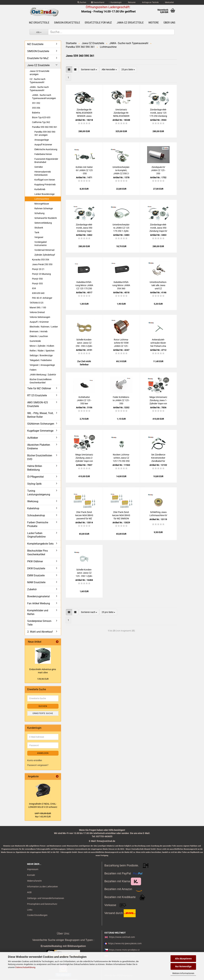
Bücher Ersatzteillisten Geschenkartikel (41, 381)
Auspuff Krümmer (43, 145)
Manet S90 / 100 (38, 307)
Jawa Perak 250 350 (42, 264)
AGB (29, 892)
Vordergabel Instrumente (40, 244)
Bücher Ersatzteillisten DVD (40, 457)
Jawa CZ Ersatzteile (130, 23)
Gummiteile (35, 341)
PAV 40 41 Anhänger (42, 298)
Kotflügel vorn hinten (45, 180)
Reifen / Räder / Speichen (42, 351)
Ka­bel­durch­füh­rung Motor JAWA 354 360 (121, 285)
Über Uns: (63, 934)
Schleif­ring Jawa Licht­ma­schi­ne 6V (158, 514)
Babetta (36, 113)
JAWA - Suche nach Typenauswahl (39, 89)
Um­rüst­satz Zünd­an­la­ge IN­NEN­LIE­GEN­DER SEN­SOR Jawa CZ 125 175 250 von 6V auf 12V (121, 113)
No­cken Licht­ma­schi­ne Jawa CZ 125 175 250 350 (121, 458)
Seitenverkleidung (43, 223)
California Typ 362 (41, 122)
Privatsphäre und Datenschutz (42, 904)
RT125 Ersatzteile (37, 395)
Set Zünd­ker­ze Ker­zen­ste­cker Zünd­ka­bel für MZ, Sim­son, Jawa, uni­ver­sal (158, 458)
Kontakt (31, 875)
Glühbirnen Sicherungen (41, 424)
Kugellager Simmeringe (40, 431)
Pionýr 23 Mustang (41, 274)
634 (34, 288)
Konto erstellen (35, 760)
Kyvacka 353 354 (41, 260)
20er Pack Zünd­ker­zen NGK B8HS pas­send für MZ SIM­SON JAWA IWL (84, 515)
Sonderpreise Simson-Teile (40, 623)
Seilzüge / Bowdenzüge (41, 355)
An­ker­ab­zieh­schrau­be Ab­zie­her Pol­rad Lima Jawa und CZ (158, 343)
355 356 (36, 108)
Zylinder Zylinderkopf (45, 255)
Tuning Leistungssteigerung (39, 493)
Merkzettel (169, 2)
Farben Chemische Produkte (38, 524)
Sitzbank (39, 228)
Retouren (131, 2)
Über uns (169, 23)
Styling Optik (34, 484)
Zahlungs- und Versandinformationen (46, 898)
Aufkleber (33, 438)
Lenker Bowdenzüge (44, 194)
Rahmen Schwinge (44, 208)
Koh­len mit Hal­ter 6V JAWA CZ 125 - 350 (84, 170)
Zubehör (32, 589)
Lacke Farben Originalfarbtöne (36, 535)
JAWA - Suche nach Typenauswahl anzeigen (44, 97)
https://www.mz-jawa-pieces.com (125, 943)
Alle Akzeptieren (183, 959)
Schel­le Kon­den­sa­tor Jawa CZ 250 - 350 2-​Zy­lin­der (84, 343)
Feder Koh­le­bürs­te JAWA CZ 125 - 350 (121, 400)
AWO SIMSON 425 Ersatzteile (38, 404)
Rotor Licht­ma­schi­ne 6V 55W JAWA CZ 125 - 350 (121, 343)
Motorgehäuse (42, 204)
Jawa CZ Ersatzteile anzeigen (39, 73)
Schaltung (39, 213)
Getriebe (39, 167)
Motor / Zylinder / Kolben (42, 346)
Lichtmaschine (42, 199)
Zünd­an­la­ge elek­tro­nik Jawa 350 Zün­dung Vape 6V (158, 228)
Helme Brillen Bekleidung (35, 468)
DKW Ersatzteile (36, 568)
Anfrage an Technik (149, 2)
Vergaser (39, 237)
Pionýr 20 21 (38, 269)
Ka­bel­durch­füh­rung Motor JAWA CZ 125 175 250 (84, 285)
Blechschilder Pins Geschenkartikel (38, 553)
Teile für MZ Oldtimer (39, 388)
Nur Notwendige (183, 966)
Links (30, 910)
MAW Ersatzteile (36, 582)
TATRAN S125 (36, 303)
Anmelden (43, 753)
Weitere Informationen (183, 973)
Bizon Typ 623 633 (41, 117)
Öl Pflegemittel (35, 477)
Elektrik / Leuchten (39, 336)
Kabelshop (33, 508)
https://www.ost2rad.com (122, 937)
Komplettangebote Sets (40, 544)
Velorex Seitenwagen (40, 317)
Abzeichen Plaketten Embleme (39, 447)
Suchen (82, 2)
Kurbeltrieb (40, 189)
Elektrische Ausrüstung (46, 149)
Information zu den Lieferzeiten (42, 887)
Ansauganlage (42, 140)
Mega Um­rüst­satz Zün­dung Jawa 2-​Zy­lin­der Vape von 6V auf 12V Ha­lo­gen (84, 458)
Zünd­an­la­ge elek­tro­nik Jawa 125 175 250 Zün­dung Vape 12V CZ (158, 113)
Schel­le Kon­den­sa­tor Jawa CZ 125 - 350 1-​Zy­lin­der (84, 573)
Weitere (154, 23)
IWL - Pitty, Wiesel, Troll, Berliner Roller (40, 415)
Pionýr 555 (37, 284)
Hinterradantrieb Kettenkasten (43, 173)
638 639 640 (38, 293)
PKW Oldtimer (35, 561)
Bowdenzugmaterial (38, 596)
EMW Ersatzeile (36, 575)
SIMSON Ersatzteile (67, 23)
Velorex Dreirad (37, 312)
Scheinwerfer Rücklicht (46, 218)
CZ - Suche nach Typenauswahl (38, 81)
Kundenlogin (115, 2)
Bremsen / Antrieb (39, 331)
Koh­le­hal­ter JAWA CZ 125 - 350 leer (84, 400)
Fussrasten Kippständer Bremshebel (46, 161)
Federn (33, 370)
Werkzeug (33, 501)
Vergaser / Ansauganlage (42, 365)
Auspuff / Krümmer (39, 322)
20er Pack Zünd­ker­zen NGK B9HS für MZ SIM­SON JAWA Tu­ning (121, 515)
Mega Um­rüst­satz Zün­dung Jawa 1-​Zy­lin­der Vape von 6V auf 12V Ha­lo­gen (158, 400)
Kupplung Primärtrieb (45, 184)
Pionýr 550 (37, 279)
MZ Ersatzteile (39, 23)
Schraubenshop (36, 515)
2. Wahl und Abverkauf (40, 632)
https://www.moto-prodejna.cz (124, 950)
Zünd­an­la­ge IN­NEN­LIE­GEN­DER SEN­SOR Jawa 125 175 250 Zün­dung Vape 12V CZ (84, 113)
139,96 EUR (43, 679)
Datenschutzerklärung (25, 967)
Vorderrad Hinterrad (44, 250)
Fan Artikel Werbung (39, 603)
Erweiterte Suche (43, 713)
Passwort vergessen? (38, 765)
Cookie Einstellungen (37, 915)
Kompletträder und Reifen (38, 612)
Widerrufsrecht (34, 881)
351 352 (36, 103)
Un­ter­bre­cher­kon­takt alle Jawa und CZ (158, 285)
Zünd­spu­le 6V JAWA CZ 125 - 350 (158, 170)
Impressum (33, 869)
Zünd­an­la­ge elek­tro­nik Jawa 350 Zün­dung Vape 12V (84, 228)
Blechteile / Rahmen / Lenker (44, 327)
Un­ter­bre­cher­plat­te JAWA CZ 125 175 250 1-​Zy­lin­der (121, 228)
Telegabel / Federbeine (41, 360)
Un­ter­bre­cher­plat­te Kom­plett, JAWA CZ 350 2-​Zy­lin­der (121, 170)
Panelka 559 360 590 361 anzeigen (45, 133)
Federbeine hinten (43, 154)
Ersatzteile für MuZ (98, 23)
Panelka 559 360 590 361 (45, 127)
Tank (37, 232)
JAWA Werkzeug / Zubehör (43, 375)
